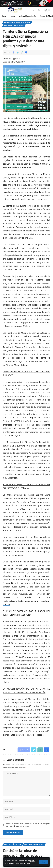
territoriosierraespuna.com (25, 601)
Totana (18, 845)
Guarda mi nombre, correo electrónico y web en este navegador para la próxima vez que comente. (28, 825)
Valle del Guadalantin (14, 26)
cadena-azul (7, 59)
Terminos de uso (24, 863)
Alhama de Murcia (12, 22)
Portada (27, 22)
